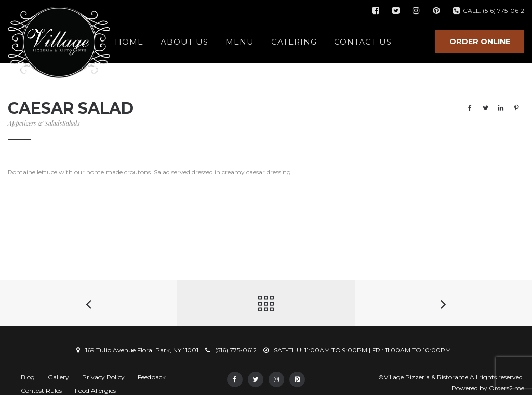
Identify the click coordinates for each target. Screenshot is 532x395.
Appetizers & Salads (35, 123)
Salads (71, 123)
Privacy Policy (103, 377)
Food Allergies (95, 391)
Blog (28, 377)
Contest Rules (41, 391)
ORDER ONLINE (480, 42)
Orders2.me (507, 388)
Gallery (58, 377)
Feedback (152, 377)
